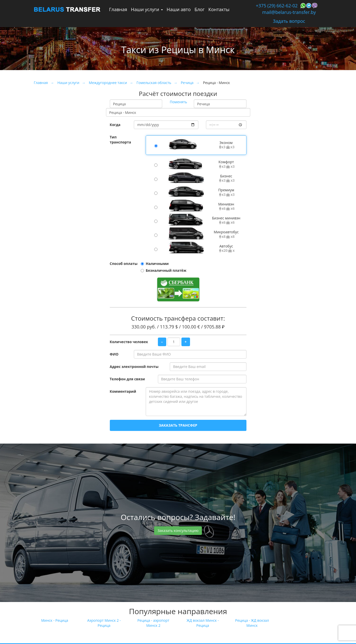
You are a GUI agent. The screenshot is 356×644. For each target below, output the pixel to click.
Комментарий (123, 391)
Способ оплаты (124, 264)
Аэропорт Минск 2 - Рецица (104, 623)
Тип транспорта (120, 140)
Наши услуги (147, 9)
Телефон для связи (127, 379)
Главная (118, 9)
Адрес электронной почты (134, 367)
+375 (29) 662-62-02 (277, 6)
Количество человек (129, 342)
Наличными (157, 264)
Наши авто (179, 9)
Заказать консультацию (178, 531)
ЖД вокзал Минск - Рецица (203, 623)
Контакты (219, 9)
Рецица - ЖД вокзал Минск (252, 623)
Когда (115, 125)
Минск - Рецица (55, 620)
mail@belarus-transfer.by (289, 12)
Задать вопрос (289, 21)
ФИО (114, 354)
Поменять (178, 102)
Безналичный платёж (166, 270)
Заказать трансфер (178, 425)
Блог (200, 9)
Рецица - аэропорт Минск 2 (153, 623)
